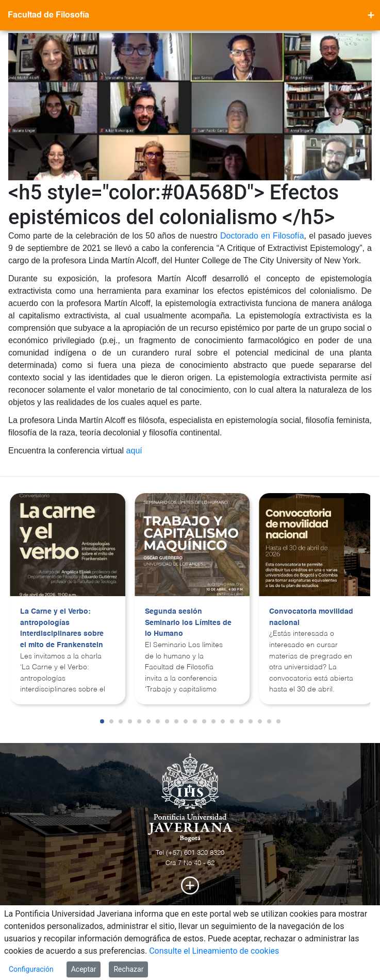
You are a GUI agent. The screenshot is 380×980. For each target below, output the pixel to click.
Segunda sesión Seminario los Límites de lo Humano (188, 623)
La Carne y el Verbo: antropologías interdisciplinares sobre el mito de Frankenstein (62, 628)
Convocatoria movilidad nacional (311, 617)
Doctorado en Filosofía (262, 236)
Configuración (31, 969)
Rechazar (128, 969)
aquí (134, 451)
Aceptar (84, 969)
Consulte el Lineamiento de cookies (214, 951)
